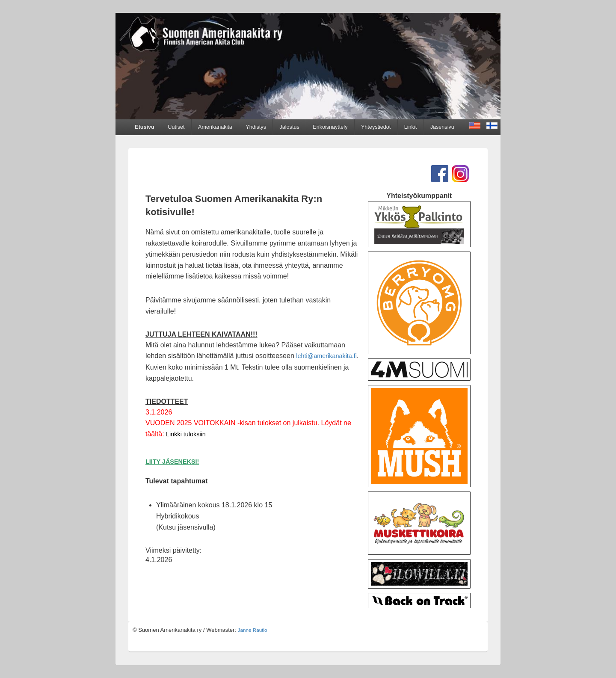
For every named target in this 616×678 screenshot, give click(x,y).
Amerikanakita (215, 127)
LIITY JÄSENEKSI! (172, 462)
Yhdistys (256, 127)
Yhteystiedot (376, 127)
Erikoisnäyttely (330, 127)
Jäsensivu (442, 127)
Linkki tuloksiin (186, 434)
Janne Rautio (253, 630)
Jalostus (290, 127)
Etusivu (145, 127)
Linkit (410, 127)
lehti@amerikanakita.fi (326, 356)
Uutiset (176, 127)
